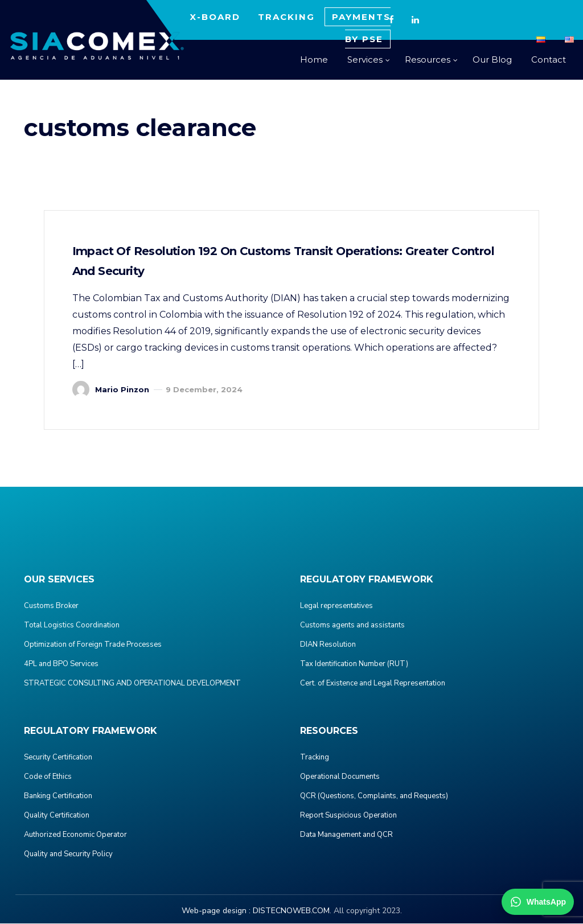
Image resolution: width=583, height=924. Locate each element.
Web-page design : (216, 911)
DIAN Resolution (328, 645)
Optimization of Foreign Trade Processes (93, 645)
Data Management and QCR (346, 835)
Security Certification (58, 758)
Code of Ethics (48, 777)
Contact (549, 59)
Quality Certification (57, 816)
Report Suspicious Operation (348, 816)
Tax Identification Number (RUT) (354, 664)
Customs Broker (51, 606)
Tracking (315, 758)
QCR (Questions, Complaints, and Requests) (374, 796)
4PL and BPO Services (61, 664)
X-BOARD (215, 17)
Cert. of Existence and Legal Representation (373, 684)
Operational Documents (340, 777)
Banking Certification (58, 796)
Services (365, 59)
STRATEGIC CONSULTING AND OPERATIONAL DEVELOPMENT (132, 684)
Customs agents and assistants (352, 626)
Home (314, 59)
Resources (428, 59)
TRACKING (286, 17)
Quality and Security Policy (68, 855)
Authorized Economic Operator (75, 835)
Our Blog (492, 59)
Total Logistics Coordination (72, 626)
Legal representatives (336, 606)
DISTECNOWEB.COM (291, 911)
